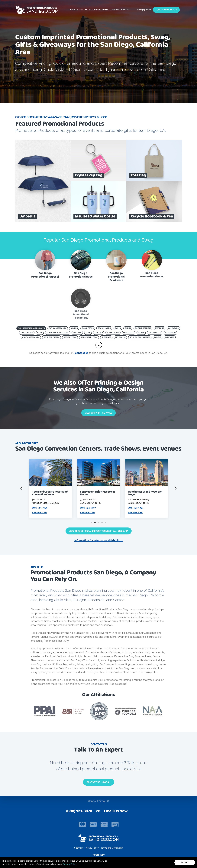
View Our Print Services (99, 413)
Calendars (173, 328)
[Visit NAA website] (153, 711)
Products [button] (76, 10)
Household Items (89, 337)
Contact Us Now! (98, 782)
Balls (118, 328)
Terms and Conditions (112, 848)
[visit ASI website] (73, 711)
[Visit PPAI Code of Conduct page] (125, 711)
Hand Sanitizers (52, 337)
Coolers (77, 333)
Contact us (82, 353)
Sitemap (79, 848)
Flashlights (113, 333)
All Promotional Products (31, 328)
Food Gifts (129, 333)
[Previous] (22, 488)
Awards (74, 328)
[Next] (175, 488)
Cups (88, 333)
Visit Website (81, 512)
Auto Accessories (58, 328)
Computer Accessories (58, 333)
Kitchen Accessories (140, 337)
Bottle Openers (143, 328)
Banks (128, 328)
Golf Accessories (31, 337)
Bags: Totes (88, 328)
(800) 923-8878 (144, 10)
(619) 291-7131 (82, 508)
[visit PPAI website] (45, 711)
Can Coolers (27, 333)
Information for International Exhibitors (99, 540)
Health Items (70, 337)
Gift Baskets (155, 333)
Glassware (170, 333)
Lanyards (170, 337)
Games (141, 333)
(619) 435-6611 (34, 508)
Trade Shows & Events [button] (97, 10)
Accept (185, 862)
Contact (126, 10)
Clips (40, 333)
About (116, 10)
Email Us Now (116, 812)
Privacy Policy (70, 864)
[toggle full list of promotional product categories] (99, 345)
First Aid (99, 333)
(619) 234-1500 (130, 508)
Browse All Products (33, 85)
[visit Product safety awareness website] (99, 711)
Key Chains (120, 337)
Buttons (160, 328)
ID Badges (106, 337)
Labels (158, 337)
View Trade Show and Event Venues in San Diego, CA (99, 531)
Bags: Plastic (104, 328)
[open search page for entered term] (54, 84)
